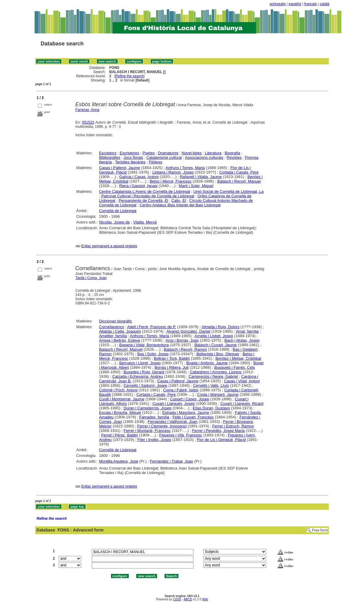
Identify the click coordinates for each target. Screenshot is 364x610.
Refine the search (129, 76)
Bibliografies (110, 157)
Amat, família (247, 331)
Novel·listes (192, 153)
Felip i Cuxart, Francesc (193, 417)
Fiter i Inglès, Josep (154, 440)
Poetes (149, 153)
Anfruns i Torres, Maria (185, 168)
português (278, 4)
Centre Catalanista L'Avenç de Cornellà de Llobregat (145, 191)
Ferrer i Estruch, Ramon (233, 426)
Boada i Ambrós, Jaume (207, 363)
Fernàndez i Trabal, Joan (171, 461)
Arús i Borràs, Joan (182, 340)
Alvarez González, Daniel (188, 331)
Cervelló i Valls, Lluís (211, 385)
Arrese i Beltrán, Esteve (120, 340)
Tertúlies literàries (130, 162)
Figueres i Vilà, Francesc (181, 435)
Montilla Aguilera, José (119, 461)
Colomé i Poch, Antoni (118, 390)
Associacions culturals (204, 157)
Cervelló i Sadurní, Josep (145, 385)
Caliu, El (179, 200)
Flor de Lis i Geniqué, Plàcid (221, 440)
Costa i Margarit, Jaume (218, 394)
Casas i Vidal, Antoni (242, 381)
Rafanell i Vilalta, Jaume (201, 177)
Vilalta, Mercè (145, 222)
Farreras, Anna (87, 110)
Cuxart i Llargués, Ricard (242, 404)
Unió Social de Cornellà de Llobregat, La (228, 191)
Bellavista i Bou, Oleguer (218, 354)
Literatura (213, 153)
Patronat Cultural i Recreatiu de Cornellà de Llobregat (148, 196)
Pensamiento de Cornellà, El (143, 200)
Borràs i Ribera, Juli (171, 367)
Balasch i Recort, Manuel (239, 181)
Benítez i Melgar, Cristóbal (238, 358)
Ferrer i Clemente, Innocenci (162, 426)
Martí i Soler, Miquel (196, 186)
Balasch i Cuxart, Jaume (216, 345)
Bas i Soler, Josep (153, 354)
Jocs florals (133, 157)
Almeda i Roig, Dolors (221, 327)
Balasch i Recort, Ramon (185, 349)
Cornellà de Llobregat (118, 211)
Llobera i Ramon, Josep (173, 172)
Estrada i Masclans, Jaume (186, 413)
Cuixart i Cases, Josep (190, 399)
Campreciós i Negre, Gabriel (213, 376)
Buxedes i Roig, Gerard (144, 372)
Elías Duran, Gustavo (211, 408)
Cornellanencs (111, 327)
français (310, 4)
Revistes (234, 157)
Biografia (232, 153)
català (325, 4)
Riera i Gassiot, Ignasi (138, 186)
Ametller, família (113, 336)
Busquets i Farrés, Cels (234, 367)
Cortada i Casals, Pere (239, 172)
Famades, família (154, 417)
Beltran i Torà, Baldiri (172, 358)
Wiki (205, 599)
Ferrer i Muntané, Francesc (147, 431)
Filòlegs (155, 162)
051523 (88, 122)
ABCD (188, 599)
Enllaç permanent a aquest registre (109, 246)
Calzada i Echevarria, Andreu (137, 376)
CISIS (177, 599)
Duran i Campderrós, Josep (148, 408)
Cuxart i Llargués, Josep (174, 404)
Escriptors (108, 153)
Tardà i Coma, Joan (91, 278)
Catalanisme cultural (164, 157)
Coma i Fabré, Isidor (181, 390)
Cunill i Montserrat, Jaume (122, 399)
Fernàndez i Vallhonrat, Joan (173, 422)
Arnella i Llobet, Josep (214, 336)
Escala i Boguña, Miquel (120, 413)
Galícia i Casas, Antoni (139, 177)
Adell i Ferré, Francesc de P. (151, 327)
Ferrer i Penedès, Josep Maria (218, 431)
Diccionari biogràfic (116, 321)
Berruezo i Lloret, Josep (140, 363)
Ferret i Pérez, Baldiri (119, 435)
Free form (320, 530)
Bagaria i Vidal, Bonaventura (144, 345)
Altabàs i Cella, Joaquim (120, 331)
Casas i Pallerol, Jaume (120, 168)
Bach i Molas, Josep (242, 340)
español (295, 4)
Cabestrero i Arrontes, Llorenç (216, 372)
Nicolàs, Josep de (114, 222)
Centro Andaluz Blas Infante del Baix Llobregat (180, 205)
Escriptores (130, 153)
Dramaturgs (168, 153)
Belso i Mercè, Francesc (171, 181)
